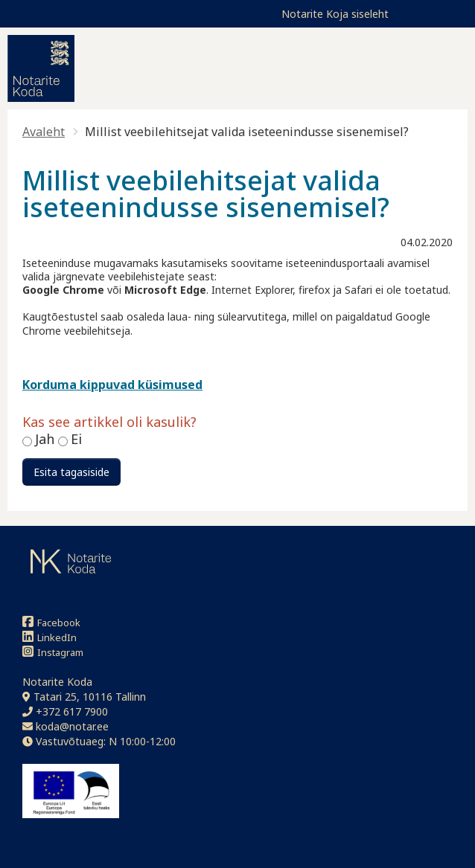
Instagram (53, 652)
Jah (47, 439)
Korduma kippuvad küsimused (112, 385)
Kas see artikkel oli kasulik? (109, 422)
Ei (76, 439)
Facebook (51, 622)
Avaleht (44, 132)
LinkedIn (50, 637)
